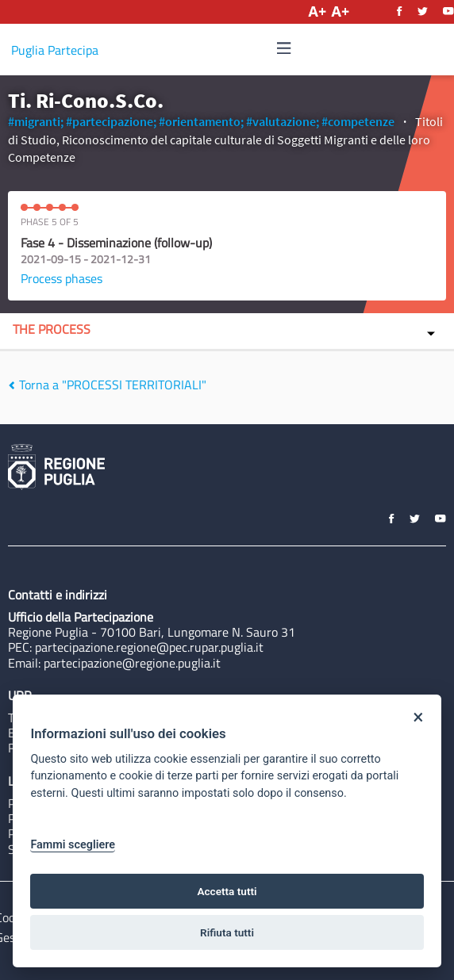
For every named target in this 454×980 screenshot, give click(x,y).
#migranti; (36, 121)
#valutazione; (283, 121)
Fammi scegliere (73, 845)
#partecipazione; (111, 121)
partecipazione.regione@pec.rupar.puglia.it (149, 647)
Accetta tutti (227, 891)
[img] (284, 48)
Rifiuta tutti (227, 932)
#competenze (358, 121)
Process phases (62, 278)
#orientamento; (201, 121)
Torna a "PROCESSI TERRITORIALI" (107, 385)
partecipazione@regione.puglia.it (132, 663)
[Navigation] (284, 49)
